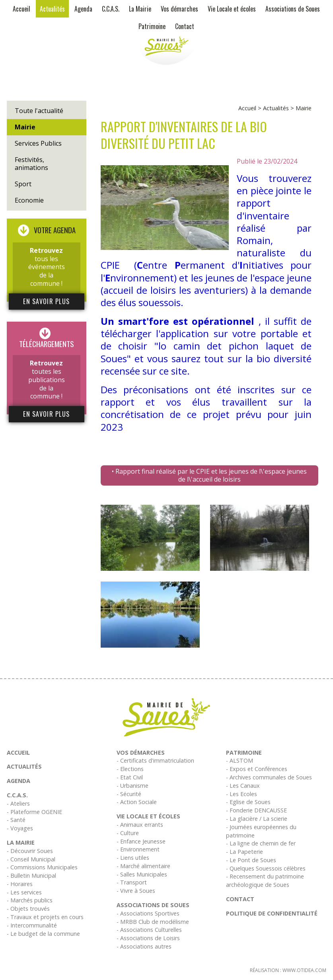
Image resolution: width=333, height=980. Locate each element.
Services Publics (38, 143)
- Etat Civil (130, 777)
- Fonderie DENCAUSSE (256, 810)
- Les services (24, 892)
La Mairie (140, 9)
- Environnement (138, 849)
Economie (29, 200)
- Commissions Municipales (42, 867)
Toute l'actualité (39, 111)
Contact (185, 26)
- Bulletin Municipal (31, 876)
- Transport (132, 882)
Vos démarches (179, 9)
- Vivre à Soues (136, 891)
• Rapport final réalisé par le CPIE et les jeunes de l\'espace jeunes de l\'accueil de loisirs (209, 475)
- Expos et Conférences (257, 769)
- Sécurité (129, 794)
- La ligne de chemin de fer (261, 843)
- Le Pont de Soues (251, 860)
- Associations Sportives (148, 913)
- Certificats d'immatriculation (155, 760)
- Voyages (20, 828)
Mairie (25, 127)
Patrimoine (152, 26)
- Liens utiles (133, 858)
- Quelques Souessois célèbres (266, 868)
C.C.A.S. (111, 9)
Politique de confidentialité (272, 913)
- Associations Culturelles (149, 930)
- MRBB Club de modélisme (153, 922)
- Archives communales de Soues (269, 777)
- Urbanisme (132, 786)
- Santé (16, 820)
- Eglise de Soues (248, 802)
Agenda (83, 9)
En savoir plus (46, 301)
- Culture (128, 833)
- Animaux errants (140, 825)
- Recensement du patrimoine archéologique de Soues (265, 880)
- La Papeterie (244, 852)
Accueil (21, 9)
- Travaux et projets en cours (45, 917)
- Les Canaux (243, 786)
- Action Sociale (137, 802)
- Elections (130, 769)
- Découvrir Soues (30, 851)
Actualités (52, 9)
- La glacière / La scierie (257, 819)
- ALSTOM (240, 760)
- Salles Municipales (142, 874)
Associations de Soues (293, 9)
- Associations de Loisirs (148, 938)
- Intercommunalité (32, 925)
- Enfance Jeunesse (141, 841)
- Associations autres (144, 946)
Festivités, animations (31, 164)
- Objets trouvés (28, 909)
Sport (23, 184)
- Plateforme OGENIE (34, 812)
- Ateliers (18, 803)
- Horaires (20, 884)
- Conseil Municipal (31, 859)
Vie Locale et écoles (232, 9)
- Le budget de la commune (43, 934)
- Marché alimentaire (143, 866)
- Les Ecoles (241, 794)
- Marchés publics (30, 900)
